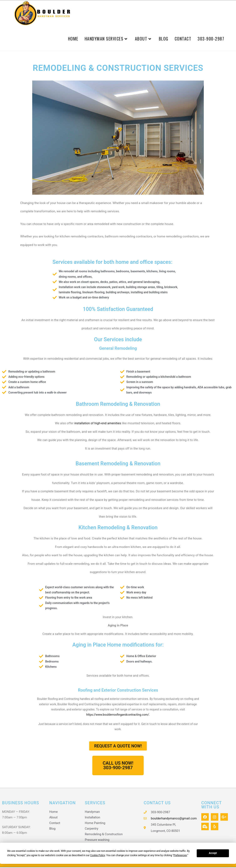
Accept (213, 853)
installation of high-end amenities (98, 424)
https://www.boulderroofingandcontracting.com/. (118, 716)
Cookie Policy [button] (98, 855)
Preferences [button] (180, 855)
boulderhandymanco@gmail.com (174, 819)
